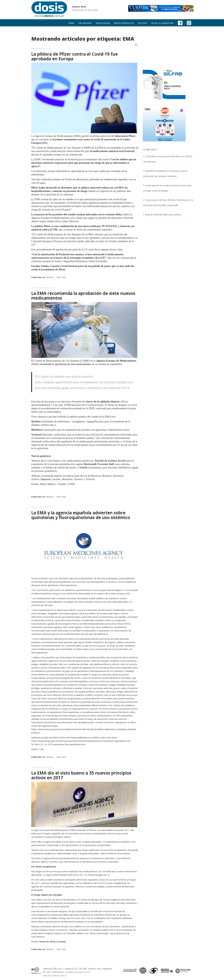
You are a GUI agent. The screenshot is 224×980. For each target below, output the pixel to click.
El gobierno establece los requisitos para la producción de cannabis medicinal (165, 173)
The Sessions (85, 23)
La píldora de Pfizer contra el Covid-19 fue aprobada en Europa (74, 56)
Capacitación (103, 23)
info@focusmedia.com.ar (78, 972)
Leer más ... (62, 277)
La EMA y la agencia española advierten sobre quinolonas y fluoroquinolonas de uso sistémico (81, 515)
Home (71, 23)
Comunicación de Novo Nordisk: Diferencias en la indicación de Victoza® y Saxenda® (168, 203)
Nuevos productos (124, 23)
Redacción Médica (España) (52, 942)
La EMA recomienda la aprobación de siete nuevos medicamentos (83, 296)
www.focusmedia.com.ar (55, 975)
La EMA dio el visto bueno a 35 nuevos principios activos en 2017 (81, 775)
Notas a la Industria (162, 23)
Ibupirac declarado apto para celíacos (163, 214)
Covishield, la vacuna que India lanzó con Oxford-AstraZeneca (168, 159)
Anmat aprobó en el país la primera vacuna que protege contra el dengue (167, 188)
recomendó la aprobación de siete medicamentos (66, 364)
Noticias (143, 23)
